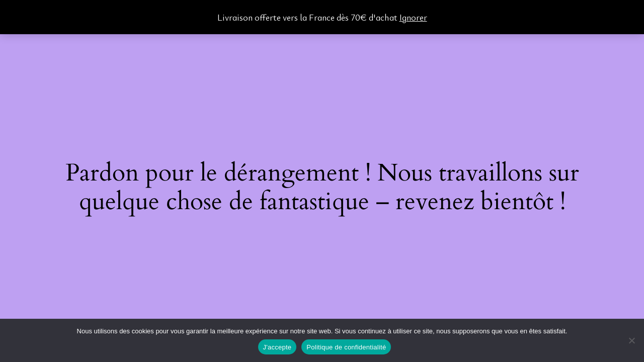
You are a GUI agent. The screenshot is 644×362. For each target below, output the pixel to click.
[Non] (631, 340)
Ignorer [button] (413, 17)
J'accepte (277, 347)
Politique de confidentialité (346, 347)
